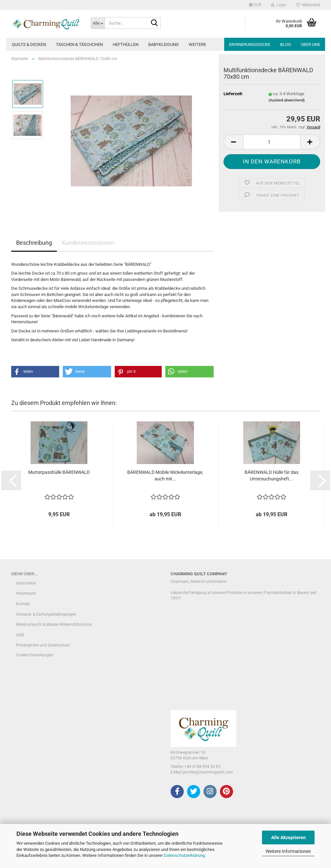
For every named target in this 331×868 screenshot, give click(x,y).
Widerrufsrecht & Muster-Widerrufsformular (54, 625)
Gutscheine (26, 583)
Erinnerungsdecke (250, 44)
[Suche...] (98, 23)
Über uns (310, 44)
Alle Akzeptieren (288, 837)
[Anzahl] (272, 142)
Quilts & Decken (29, 44)
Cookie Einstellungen (35, 655)
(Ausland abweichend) (287, 100)
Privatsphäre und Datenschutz (43, 645)
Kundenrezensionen (88, 243)
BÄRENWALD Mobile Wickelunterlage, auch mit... (165, 476)
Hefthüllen (126, 44)
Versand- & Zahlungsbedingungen (46, 614)
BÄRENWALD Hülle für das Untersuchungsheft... (272, 476)
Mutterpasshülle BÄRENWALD (59, 472)
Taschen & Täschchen (79, 44)
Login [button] (279, 5)
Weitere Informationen (288, 851)
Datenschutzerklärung (184, 855)
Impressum (26, 593)
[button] (255, 5)
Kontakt (23, 604)
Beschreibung (34, 243)
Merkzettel (308, 5)
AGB (20, 635)
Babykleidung (164, 44)
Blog (285, 44)
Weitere (197, 44)
